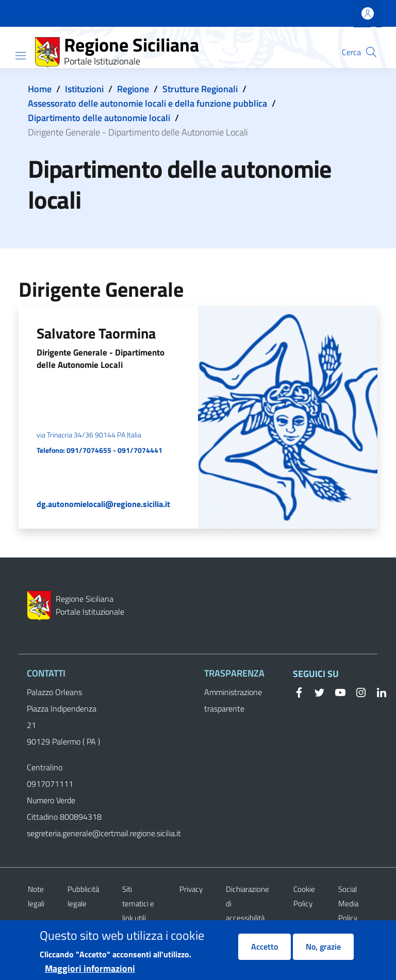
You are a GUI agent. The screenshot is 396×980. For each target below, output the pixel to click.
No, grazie (323, 953)
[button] (371, 52)
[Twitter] (316, 691)
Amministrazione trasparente (233, 700)
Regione (133, 89)
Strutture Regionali (200, 89)
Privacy (191, 889)
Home (40, 89)
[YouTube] (336, 691)
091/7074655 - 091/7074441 (114, 450)
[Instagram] (357, 691)
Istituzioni (84, 89)
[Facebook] (299, 691)
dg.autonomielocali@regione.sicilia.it (103, 504)
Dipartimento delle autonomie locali (99, 118)
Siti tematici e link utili (138, 903)
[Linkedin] (377, 691)
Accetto (265, 953)
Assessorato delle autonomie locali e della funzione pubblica (147, 103)
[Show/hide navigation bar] (21, 56)
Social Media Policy (348, 903)
